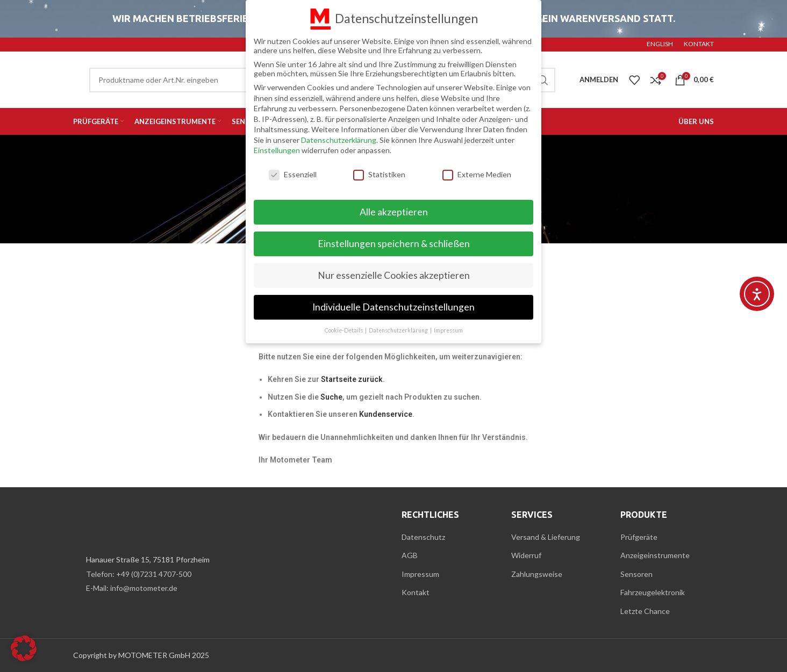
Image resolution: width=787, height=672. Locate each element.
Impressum (420, 574)
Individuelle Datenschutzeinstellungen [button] (393, 305)
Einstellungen (277, 149)
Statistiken (379, 173)
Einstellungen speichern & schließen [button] (394, 242)
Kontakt (416, 592)
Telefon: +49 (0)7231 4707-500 (139, 574)
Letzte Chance (645, 611)
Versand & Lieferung (546, 537)
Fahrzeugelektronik (653, 592)
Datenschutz (423, 537)
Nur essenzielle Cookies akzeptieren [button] (394, 274)
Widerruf (526, 555)
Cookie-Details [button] (344, 329)
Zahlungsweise (537, 574)
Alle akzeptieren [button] (394, 210)
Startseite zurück (352, 379)
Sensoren (636, 574)
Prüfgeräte (639, 537)
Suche (331, 397)
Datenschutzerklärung (339, 138)
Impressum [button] (448, 329)
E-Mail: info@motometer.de (132, 588)
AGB (410, 555)
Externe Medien (477, 173)
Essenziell (293, 173)
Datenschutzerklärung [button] (399, 329)
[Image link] (132, 525)
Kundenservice (386, 414)
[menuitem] (660, 45)
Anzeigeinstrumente (655, 555)
